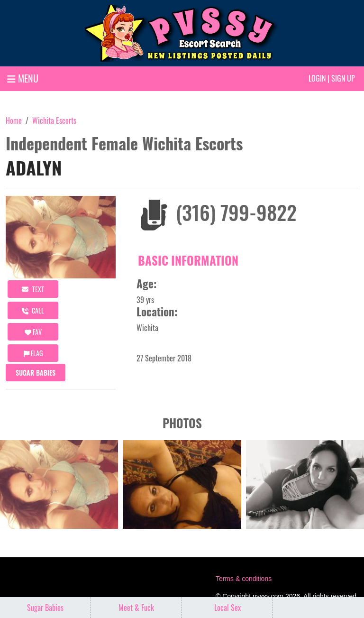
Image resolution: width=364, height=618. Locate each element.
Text (33, 289)
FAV (33, 332)
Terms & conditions (244, 579)
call (33, 310)
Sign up (343, 78)
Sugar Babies (36, 373)
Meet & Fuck (136, 608)
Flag (33, 353)
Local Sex (227, 608)
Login (317, 78)
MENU (23, 78)
